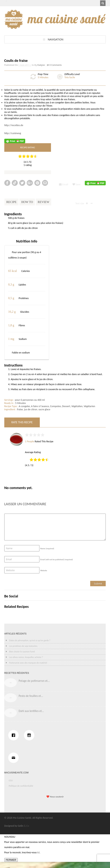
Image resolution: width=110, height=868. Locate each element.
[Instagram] (30, 735)
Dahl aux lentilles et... (31, 711)
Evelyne (41, 65)
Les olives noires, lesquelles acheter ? (26, 657)
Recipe (11, 202)
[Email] (14, 758)
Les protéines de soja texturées (23, 646)
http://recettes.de (14, 125)
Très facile (70, 77)
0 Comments (55, 65)
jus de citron (31, 409)
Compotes (55, 406)
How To (27, 202)
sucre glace (44, 409)
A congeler (24, 406)
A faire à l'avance (40, 406)
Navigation (56, 39)
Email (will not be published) (57, 560)
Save (76, 184)
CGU (11, 780)
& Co (27, 826)
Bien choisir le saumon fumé (22, 652)
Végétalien (77, 406)
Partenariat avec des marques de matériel (28, 663)
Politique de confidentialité (21, 786)
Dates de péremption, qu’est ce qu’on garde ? (30, 640)
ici (38, 852)
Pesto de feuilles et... (31, 696)
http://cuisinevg (13, 133)
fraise (20, 409)
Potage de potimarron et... (34, 681)
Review (44, 202)
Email (63, 184)
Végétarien (89, 406)
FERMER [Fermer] (11, 860)
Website (44, 571)
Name (47, 549)
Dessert (66, 406)
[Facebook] (14, 735)
